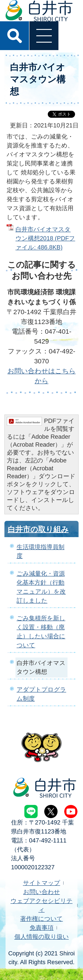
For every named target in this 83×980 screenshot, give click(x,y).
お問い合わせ (42, 892)
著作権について (41, 919)
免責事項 (42, 928)
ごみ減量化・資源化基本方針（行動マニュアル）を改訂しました (41, 587)
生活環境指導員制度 (41, 551)
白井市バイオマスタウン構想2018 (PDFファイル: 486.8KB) (45, 238)
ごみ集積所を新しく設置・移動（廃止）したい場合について (41, 631)
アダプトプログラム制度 (41, 694)
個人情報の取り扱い (42, 937)
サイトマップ (42, 883)
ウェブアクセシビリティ (42, 905)
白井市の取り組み (38, 529)
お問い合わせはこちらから (42, 376)
